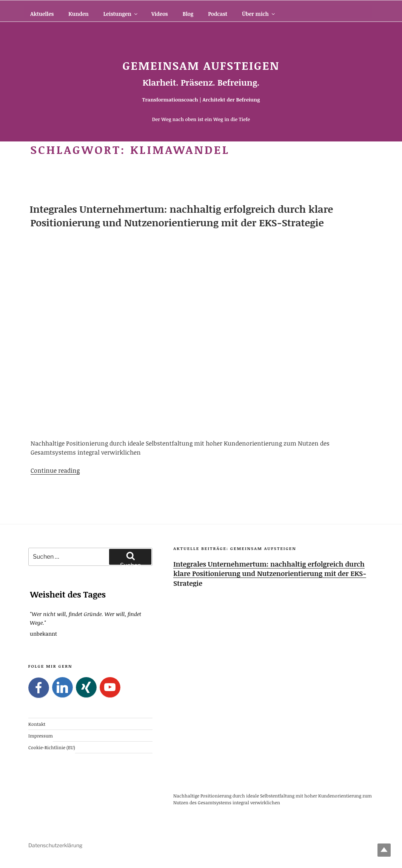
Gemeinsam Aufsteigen (201, 65)
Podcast (218, 14)
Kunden (78, 14)
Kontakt (37, 724)
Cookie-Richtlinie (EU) (52, 747)
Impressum (41, 736)
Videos (160, 14)
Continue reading (55, 470)
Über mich (259, 14)
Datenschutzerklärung (55, 845)
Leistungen (121, 14)
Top (384, 850)
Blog (188, 14)
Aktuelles (42, 14)
